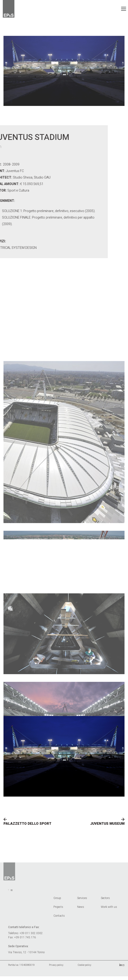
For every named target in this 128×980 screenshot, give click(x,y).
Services (82, 901)
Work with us (109, 910)
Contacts (59, 919)
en (12, 893)
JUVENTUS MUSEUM (107, 826)
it (9, 893)
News (81, 910)
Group (57, 901)
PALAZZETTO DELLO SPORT (27, 826)
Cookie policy (85, 968)
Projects (58, 910)
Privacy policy (56, 968)
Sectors (105, 901)
